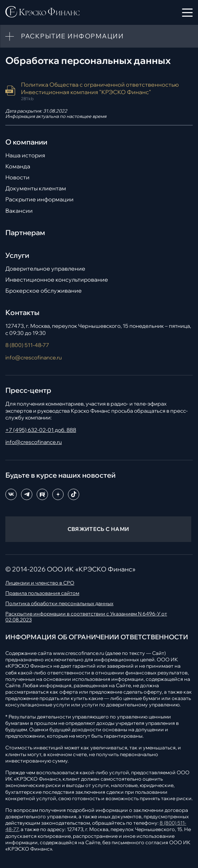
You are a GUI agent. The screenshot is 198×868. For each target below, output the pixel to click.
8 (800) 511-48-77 (27, 345)
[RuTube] (42, 494)
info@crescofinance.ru (34, 357)
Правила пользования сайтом (42, 593)
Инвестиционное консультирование (57, 280)
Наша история (25, 155)
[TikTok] (74, 494)
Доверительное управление (45, 269)
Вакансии (19, 211)
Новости (17, 177)
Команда (18, 166)
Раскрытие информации (39, 199)
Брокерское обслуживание (44, 291)
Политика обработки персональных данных (59, 604)
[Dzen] (58, 494)
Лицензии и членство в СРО (40, 583)
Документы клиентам (36, 188)
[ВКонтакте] (11, 494)
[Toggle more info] (10, 36)
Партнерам (25, 233)
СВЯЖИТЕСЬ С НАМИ (98, 529)
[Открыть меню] (187, 12)
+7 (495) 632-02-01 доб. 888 (41, 430)
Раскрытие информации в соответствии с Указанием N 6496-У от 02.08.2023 (86, 617)
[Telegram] (27, 494)
